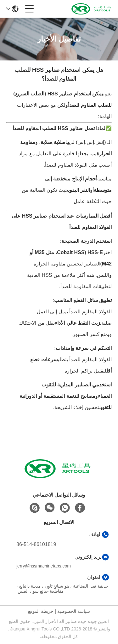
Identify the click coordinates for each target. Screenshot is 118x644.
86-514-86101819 (36, 544)
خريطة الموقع (41, 611)
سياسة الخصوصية (74, 611)
